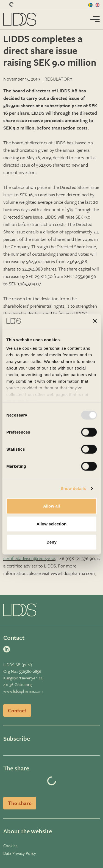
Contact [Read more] (17, 710)
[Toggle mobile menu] (95, 19)
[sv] (91, 4)
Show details (73, 488)
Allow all (51, 506)
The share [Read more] (20, 803)
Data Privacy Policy (20, 853)
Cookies (10, 845)
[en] (98, 4)
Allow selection (51, 524)
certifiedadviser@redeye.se (29, 558)
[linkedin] (8, 649)
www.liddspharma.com (23, 691)
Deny (51, 542)
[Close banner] (95, 321)
